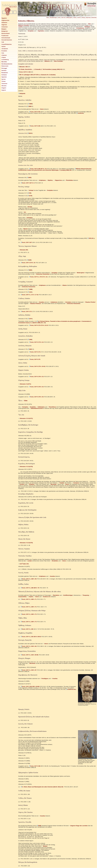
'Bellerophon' (80, 273)
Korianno (76, 483)
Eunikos (21, 484)
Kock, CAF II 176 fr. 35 (36, 397)
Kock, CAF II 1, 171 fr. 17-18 (29, 295)
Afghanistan (5, 20)
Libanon (4, 55)
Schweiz (4, 75)
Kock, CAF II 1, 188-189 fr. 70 (30, 588)
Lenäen (29, 561)
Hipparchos (58, 180)
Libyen (4, 57)
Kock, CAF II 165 (35, 126)
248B (30, 289)
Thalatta (61, 483)
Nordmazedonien (7, 64)
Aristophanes (80, 28)
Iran (3, 53)
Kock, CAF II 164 (35, 112)
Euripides (30, 31)
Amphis (30, 597)
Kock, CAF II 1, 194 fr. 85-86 (29, 655)
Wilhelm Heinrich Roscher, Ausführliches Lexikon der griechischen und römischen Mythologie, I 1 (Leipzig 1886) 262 (55, 169)
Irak (3, 42)
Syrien (4, 79)
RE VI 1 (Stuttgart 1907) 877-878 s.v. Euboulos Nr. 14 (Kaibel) (37, 75)
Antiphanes (42, 180)
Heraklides (54, 561)
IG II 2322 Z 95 (23, 564)
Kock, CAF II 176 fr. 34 (36, 387)
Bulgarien (5, 31)
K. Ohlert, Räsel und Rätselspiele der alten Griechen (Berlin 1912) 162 (42, 787)
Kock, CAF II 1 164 (24, 72)
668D (30, 104)
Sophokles (40, 31)
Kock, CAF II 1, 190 (27, 629)
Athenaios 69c (23, 250)
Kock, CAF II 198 (35, 766)
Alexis (41, 109)
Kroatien (4, 51)
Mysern (25, 229)
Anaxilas (41, 302)
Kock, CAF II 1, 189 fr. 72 (29, 607)
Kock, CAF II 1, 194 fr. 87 (29, 670)
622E (29, 260)
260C (30, 349)
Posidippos (44, 679)
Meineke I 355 (23, 67)
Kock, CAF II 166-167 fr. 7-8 (38, 169)
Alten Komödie (58, 61)
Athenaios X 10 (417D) (26, 467)
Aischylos (68, 302)
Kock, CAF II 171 (26, 312)
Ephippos (87, 27)
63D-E (30, 133)
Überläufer (55, 595)
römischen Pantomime (42, 274)
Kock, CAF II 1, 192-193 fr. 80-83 (31, 637)
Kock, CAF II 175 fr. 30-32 (37, 366)
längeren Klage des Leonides (78, 826)
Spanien (4, 77)
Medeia (45, 846)
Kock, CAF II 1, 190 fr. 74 (29, 622)
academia (80, 113)
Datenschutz (94, 18)
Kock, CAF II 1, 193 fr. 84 (29, 646)
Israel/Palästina (7, 44)
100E (30, 340)
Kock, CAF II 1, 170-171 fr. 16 (38, 277)
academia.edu (71, 689)
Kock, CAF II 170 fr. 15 (28, 263)
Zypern (4, 90)
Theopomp (85, 595)
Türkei (4, 81)
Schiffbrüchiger (67, 595)
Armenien (5, 27)
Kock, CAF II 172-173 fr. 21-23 (38, 325)
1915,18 (90, 238)
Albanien (4, 23)
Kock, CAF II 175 (35, 359)
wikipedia (22, 93)
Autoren (79, 18)
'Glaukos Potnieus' (35, 304)
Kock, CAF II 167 (26, 242)
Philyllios (31, 484)
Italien (4, 47)
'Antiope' (30, 190)
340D (29, 178)
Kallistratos (41, 407)
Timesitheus (52, 407)
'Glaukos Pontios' (90, 302)
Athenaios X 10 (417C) (26, 418)
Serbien (4, 71)
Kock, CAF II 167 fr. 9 (28, 183)
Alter (89, 24)
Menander (53, 484)
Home (48, 18)
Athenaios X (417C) (25, 384)
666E (30, 270)
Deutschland (6, 33)
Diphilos (50, 180)
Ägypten (4, 18)
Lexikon (75, 18)
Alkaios (64, 285)
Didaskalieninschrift (36, 408)
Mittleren (46, 61)
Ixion (25, 401)
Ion (24, 212)
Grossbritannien (7, 40)
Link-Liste (63, 18)
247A (30, 319)
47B (29, 193)
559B (39, 826)
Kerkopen (29, 218)
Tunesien (4, 84)
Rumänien (5, 73)
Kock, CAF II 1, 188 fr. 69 (29, 579)
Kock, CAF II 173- (35, 352)
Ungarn (4, 88)
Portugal (4, 68)
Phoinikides (69, 180)
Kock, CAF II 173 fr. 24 (36, 342)
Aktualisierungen (53, 18)
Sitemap (83, 18)
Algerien (4, 25)
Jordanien (5, 49)
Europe (29, 207)
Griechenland (6, 38)
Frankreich (5, 36)
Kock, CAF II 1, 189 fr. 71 (29, 599)
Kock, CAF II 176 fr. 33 (36, 377)
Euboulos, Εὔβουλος (26, 21)
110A (30, 292)
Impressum (88, 18)
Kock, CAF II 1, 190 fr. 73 (29, 614)
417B (30, 196)
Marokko (4, 62)
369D (29, 106)
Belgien (4, 29)
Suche (59, 18)
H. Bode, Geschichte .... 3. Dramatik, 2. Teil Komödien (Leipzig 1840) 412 (40, 69)
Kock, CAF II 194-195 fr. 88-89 (30, 687)
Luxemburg (5, 60)
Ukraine (4, 86)
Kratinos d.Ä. (46, 597)
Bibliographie (69, 18)
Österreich (5, 66)
